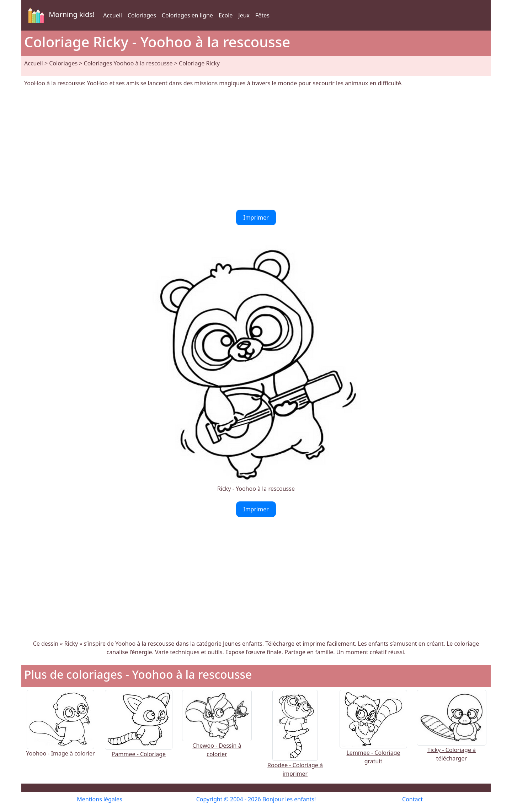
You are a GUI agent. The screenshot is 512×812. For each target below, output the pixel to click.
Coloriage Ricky (199, 63)
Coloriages (142, 15)
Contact (412, 799)
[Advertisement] (256, 149)
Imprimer (256, 217)
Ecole (226, 15)
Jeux (244, 15)
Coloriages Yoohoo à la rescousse (128, 63)
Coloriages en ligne (187, 15)
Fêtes (262, 15)
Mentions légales (100, 799)
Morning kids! (60, 15)
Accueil (113, 15)
